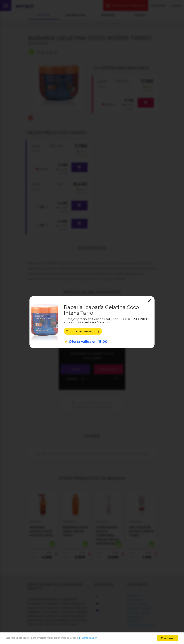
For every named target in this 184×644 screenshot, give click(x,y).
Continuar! (168, 638)
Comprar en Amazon (84, 331)
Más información (102, 638)
